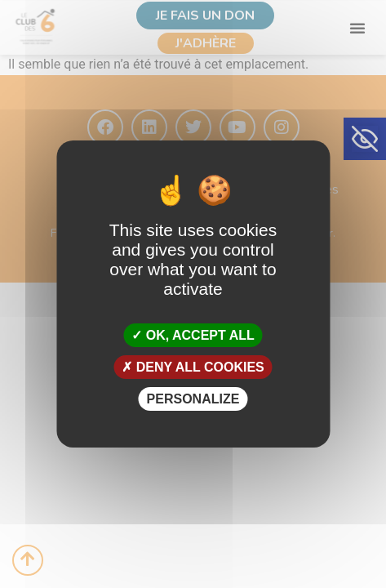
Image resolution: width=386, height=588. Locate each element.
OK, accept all (193, 334)
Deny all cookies (193, 367)
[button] (365, 139)
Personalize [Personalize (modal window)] (193, 399)
